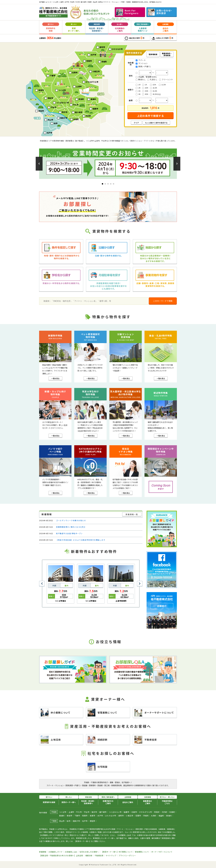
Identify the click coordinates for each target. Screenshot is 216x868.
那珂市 (121, 816)
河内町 (164, 812)
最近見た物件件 (135, 38)
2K (138, 88)
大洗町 (154, 816)
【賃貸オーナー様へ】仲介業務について (117, 852)
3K (138, 91)
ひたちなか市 (111, 816)
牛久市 (79, 812)
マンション (142, 63)
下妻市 (77, 816)
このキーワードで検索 (163, 301)
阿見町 (157, 812)
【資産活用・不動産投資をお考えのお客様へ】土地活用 (61, 856)
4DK (145, 94)
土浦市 (71, 812)
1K (145, 85)
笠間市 (138, 816)
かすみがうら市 (146, 812)
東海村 (169, 816)
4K (138, 94)
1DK (153, 85)
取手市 (94, 812)
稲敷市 (126, 812)
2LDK (154, 88)
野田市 (93, 821)
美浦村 (62, 816)
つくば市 (63, 812)
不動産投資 (146, 740)
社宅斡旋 (97, 767)
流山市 (62, 821)
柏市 (69, 821)
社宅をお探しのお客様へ (89, 852)
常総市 (69, 816)
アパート (141, 60)
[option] (60, 584)
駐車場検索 (153, 54)
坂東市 (93, 816)
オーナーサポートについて (154, 713)
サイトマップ (111, 856)
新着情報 (43, 852)
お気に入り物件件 (162, 38)
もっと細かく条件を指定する (156, 123)
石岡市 (134, 812)
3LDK (154, 91)
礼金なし (152, 80)
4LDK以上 (155, 94)
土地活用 (51, 740)
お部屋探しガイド (56, 852)
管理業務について (102, 713)
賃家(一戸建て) (143, 67)
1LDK (162, 85)
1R (138, 85)
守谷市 (87, 812)
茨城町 (146, 816)
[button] (39, 164)
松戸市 (85, 821)
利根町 (172, 812)
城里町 (161, 816)
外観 (54, 586)
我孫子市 (76, 821)
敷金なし (141, 80)
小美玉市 (130, 816)
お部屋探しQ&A (71, 852)
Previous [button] (42, 584)
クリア (136, 123)
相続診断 (97, 740)
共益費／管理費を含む (146, 77)
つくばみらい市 (115, 812)
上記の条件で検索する (150, 116)
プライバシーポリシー (127, 856)
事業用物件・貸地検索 (167, 54)
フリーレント (166, 80)
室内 (67, 586)
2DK (145, 88)
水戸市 (100, 816)
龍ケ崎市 (103, 812)
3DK (145, 91)
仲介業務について (56, 713)
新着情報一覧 (132, 514)
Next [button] (140, 584)
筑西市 (85, 816)
